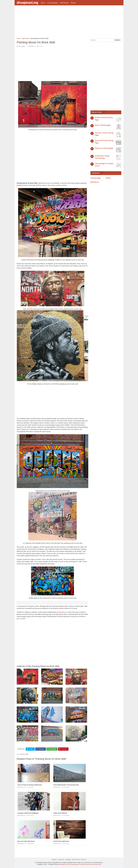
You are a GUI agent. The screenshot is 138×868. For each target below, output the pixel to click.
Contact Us (61, 860)
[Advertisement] (69, 22)
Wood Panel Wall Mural (61, 841)
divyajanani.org (27, 2)
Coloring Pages (53, 3)
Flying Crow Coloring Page (104, 148)
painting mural (24, 754)
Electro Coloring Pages (103, 125)
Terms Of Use (76, 860)
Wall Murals (64, 3)
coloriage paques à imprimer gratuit (80, 864)
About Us (83, 860)
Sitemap (54, 860)
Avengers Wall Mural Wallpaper (28, 813)
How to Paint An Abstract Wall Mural (30, 785)
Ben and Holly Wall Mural (26, 841)
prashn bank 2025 (96, 864)
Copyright (68, 860)
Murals (73, 3)
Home (43, 3)
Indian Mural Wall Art (60, 813)
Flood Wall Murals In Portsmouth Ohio (66, 785)
